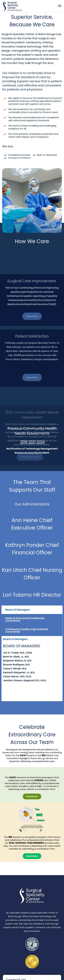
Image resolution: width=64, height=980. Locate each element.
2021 (32, 442)
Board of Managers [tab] (18, 610)
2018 (24, 442)
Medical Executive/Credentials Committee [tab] (25, 619)
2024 (41, 442)
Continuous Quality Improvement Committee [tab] (27, 630)
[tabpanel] (32, 664)
